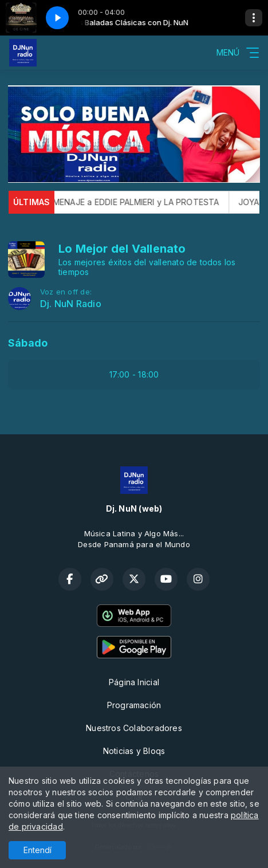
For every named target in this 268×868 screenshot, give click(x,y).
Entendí (38, 850)
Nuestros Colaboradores (134, 728)
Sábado (28, 343)
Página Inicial (134, 682)
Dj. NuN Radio (71, 304)
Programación (134, 705)
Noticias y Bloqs (134, 751)
